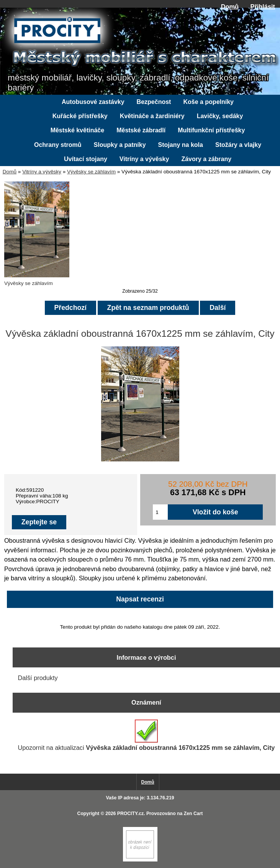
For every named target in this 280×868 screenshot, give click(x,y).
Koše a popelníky (208, 102)
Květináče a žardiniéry (152, 116)
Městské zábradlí (141, 130)
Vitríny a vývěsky (42, 172)
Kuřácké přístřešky (80, 116)
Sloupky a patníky (120, 145)
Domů (230, 7)
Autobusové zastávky (93, 102)
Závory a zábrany (206, 159)
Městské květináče (78, 130)
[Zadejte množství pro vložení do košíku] (160, 512)
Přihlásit (263, 7)
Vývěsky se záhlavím (91, 172)
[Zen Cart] (140, 860)
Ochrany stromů (58, 145)
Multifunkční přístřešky (211, 130)
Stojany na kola (181, 145)
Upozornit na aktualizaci (146, 735)
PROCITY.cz (130, 814)
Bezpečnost (154, 102)
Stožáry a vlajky (238, 145)
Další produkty (38, 678)
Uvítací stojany (86, 159)
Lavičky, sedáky (220, 116)
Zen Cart (193, 814)
